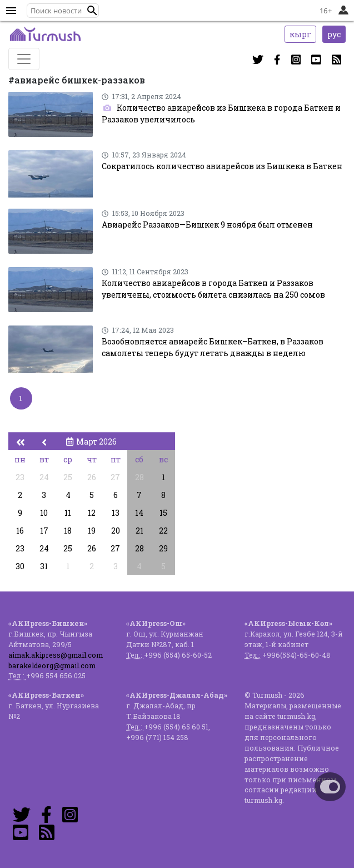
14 (139, 513)
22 (163, 531)
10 (44, 513)
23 (20, 477)
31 (44, 566)
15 (163, 513)
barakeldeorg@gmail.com (52, 665)
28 (139, 477)
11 (68, 513)
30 (20, 566)
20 (116, 531)
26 (92, 477)
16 (20, 531)
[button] (92, 11)
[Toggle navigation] (24, 59)
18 (68, 531)
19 (92, 531)
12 (92, 513)
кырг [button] (300, 34)
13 (116, 513)
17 (44, 531)
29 (163, 548)
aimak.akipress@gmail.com (56, 655)
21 (139, 531)
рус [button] (334, 34)
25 (68, 477)
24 (44, 477)
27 (115, 477)
